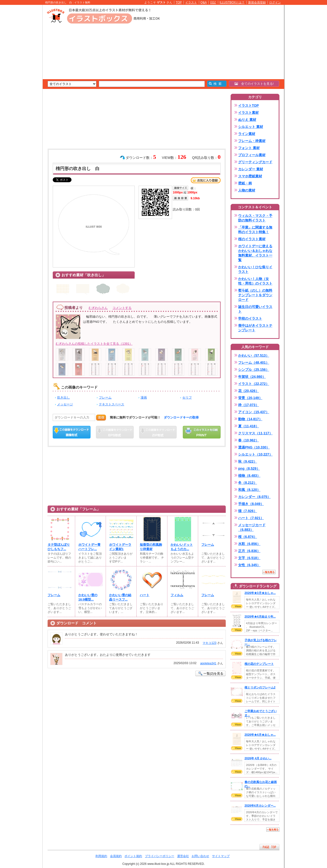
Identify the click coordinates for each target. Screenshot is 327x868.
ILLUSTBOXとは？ (232, 2)
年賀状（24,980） (252, 377)
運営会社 (183, 856)
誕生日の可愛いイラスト (255, 309)
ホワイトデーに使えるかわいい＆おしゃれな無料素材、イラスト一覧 (255, 253)
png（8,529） (249, 468)
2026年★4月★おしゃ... (260, 735)
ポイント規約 (133, 856)
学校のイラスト (250, 318)
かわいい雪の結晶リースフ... (120, 597)
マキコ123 (209, 643)
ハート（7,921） (251, 518)
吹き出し (63, 397)
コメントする (122, 308)
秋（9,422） (248, 461)
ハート (145, 595)
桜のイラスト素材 (252, 239)
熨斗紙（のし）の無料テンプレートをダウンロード (255, 295)
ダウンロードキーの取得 (181, 417)
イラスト (191, 2)
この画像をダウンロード (72, 432)
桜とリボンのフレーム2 (260, 687)
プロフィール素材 (252, 155)
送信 (101, 417)
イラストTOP (249, 105)
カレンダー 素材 (251, 169)
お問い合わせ (200, 856)
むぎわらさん (98, 308)
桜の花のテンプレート (259, 664)
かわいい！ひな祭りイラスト (255, 269)
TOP (179, 2)
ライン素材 (247, 134)
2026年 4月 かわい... (258, 758)
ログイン (275, 2)
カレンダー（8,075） (254, 497)
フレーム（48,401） (254, 362)
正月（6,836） (249, 551)
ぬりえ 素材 (247, 120)
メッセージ (65, 404)
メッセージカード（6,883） (252, 527)
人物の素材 (247, 190)
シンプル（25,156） (254, 370)
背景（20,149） (250, 398)
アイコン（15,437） (254, 412)
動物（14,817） (250, 419)
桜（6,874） (248, 537)
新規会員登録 (257, 2)
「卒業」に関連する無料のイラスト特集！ (255, 230)
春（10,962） (249, 440)
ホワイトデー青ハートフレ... (89, 547)
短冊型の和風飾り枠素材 (151, 547)
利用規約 (101, 856)
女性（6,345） (249, 565)
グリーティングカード (255, 162)
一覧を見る (269, 572)
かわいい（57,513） (254, 355)
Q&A (204, 2)
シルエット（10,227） (255, 454)
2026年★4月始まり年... (260, 617)
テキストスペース (112, 404)
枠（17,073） (249, 405)
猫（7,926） (248, 511)
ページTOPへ (269, 847)
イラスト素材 (248, 113)
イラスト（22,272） (254, 384)
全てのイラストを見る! (254, 84)
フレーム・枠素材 (252, 141)
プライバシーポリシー (160, 856)
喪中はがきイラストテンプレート (255, 328)
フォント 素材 (249, 148)
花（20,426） (249, 391)
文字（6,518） (249, 558)
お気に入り (206, 180)
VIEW (237, 606)
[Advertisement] (20, 80)
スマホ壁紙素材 (250, 176)
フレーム (105, 397)
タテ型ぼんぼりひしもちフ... (59, 547)
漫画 (144, 397)
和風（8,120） (249, 490)
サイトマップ (221, 856)
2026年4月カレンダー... (260, 806)
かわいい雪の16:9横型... (88, 597)
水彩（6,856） (249, 544)
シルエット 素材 (251, 127)
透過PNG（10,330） (254, 447)
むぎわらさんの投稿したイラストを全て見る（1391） (94, 344)
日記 (213, 2)
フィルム (177, 595)
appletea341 (208, 663)
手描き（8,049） (251, 504)
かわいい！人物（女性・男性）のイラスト (255, 281)
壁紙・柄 (245, 183)
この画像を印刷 (202, 432)
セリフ (187, 397)
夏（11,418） (249, 426)
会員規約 (116, 856)
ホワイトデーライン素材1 (120, 547)
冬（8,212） (248, 483)
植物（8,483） (249, 476)
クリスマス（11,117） (255, 433)
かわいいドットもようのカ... (182, 547)
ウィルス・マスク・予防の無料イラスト (255, 218)
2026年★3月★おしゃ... (260, 593)
